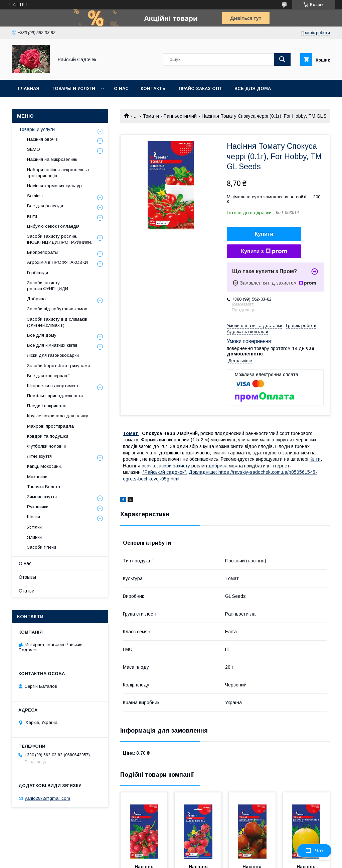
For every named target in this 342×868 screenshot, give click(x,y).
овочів (148, 466)
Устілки (34, 527)
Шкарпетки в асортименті (53, 386)
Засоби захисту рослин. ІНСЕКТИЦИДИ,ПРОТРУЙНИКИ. (60, 239)
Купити (264, 234)
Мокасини (37, 477)
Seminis (35, 196)
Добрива (36, 299)
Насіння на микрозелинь (52, 159)
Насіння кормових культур (54, 186)
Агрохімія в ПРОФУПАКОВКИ (57, 262)
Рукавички (38, 507)
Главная (29, 88)
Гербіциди (38, 273)
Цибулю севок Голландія (53, 226)
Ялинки (34, 537)
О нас (121, 88)
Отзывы (27, 577)
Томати (151, 116)
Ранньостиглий (180, 116)
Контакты (154, 88)
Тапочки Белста (44, 487)
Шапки (34, 517)
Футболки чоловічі (46, 446)
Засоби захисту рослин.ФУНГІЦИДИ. (48, 286)
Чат (314, 851)
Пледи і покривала (47, 406)
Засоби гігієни (42, 547)
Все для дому (42, 335)
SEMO (34, 149)
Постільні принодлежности (55, 396)
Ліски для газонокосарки (53, 355)
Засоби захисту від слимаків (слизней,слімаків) (57, 322)
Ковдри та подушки (48, 436)
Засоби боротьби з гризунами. (59, 366)
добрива (218, 466)
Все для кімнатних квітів (52, 345)
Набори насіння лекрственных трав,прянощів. (58, 173)
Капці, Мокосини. (44, 466)
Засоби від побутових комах (57, 309)
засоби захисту (173, 466)
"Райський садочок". (164, 472)
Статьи (27, 591)
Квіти (315, 459)
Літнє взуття (39, 456)
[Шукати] (282, 60)
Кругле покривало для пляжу (58, 416)
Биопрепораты (42, 252)
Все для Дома (253, 88)
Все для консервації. (49, 376)
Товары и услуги (73, 88)
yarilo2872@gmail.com (47, 798)
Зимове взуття (42, 497)
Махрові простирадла (50, 426)
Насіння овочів (42, 139)
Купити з (264, 251)
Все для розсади (45, 206)
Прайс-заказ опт (201, 88)
